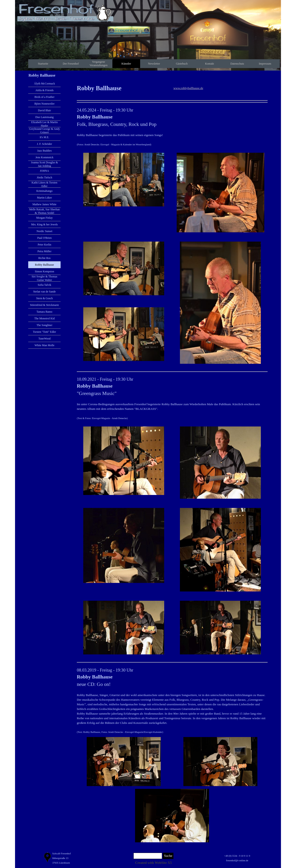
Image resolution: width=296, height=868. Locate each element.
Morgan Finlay (45, 218)
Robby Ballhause (44, 265)
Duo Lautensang (45, 117)
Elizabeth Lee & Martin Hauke (44, 124)
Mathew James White (44, 204)
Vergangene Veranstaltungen (98, 64)
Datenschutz (237, 64)
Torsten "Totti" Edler (44, 332)
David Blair (44, 110)
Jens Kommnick (44, 157)
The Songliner (44, 325)
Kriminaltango (44, 191)
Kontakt (210, 64)
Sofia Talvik (45, 285)
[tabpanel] (124, 88)
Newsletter (154, 64)
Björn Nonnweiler (45, 104)
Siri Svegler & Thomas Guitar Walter (45, 278)
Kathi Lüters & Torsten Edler (45, 184)
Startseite (43, 64)
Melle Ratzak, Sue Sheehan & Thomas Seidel (44, 211)
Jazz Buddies (45, 151)
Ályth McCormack (44, 84)
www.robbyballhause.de (188, 88)
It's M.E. (45, 137)
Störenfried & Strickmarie (45, 305)
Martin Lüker (44, 198)
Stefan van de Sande (44, 292)
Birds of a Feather (44, 97)
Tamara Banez (45, 312)
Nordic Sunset (44, 231)
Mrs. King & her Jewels (45, 224)
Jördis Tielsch (44, 177)
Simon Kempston (44, 271)
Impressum (265, 64)
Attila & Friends (45, 90)
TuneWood (45, 339)
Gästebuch (182, 64)
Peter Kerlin (44, 245)
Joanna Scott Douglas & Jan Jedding (44, 164)
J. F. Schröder (44, 144)
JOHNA (45, 171)
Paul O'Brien (44, 238)
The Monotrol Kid (44, 318)
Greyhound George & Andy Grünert (45, 131)
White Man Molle (44, 345)
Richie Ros (45, 258)
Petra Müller (44, 251)
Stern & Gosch (45, 298)
